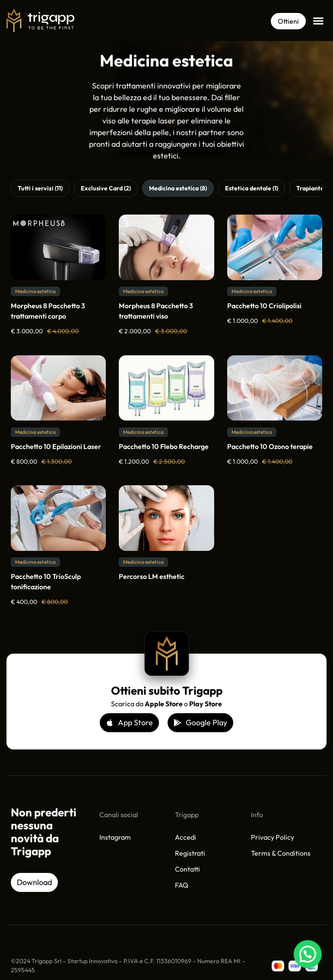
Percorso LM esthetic (152, 576)
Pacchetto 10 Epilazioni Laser (56, 446)
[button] (318, 21)
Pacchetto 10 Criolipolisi (264, 306)
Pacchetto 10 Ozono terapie (270, 446)
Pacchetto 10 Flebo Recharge (164, 446)
